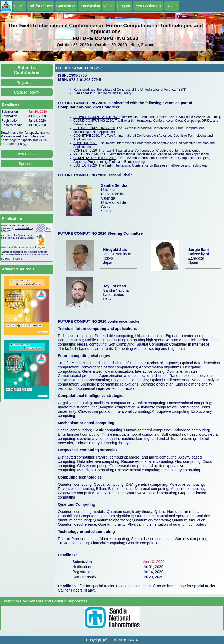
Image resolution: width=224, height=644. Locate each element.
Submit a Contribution (27, 70)
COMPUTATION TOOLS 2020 (95, 158)
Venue (108, 6)
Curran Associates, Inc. (33, 248)
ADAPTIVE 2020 (85, 143)
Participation (90, 6)
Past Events (27, 154)
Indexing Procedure (11, 259)
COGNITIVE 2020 (86, 136)
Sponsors (27, 164)
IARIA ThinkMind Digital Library (18, 238)
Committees (66, 6)
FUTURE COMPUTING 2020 (94, 128)
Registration (27, 83)
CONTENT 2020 (85, 151)
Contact (172, 6)
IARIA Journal (41, 254)
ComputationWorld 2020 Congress (89, 107)
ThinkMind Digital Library (114, 93)
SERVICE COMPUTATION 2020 (97, 117)
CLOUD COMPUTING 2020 (93, 121)
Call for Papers (41, 6)
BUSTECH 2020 (85, 165)
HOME (19, 6)
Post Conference (148, 6)
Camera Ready (26, 92)
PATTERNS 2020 (86, 154)
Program (124, 6)
